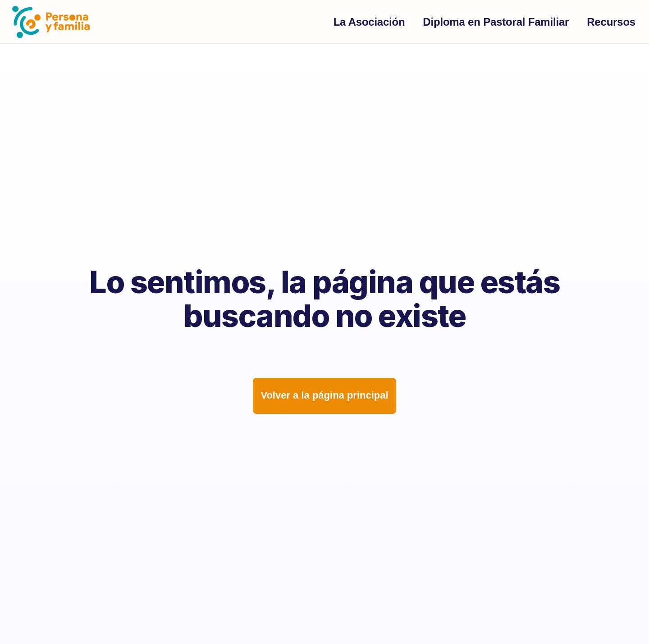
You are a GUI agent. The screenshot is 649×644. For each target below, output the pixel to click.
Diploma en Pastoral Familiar (496, 22)
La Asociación (369, 22)
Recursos (611, 22)
